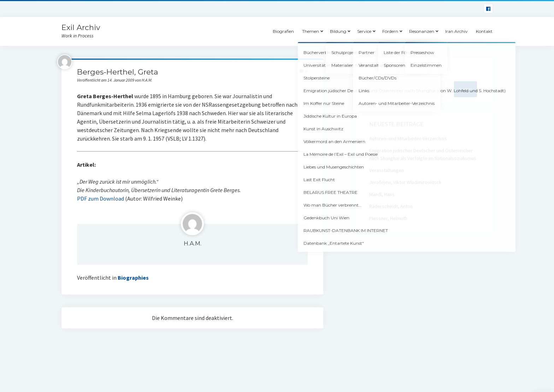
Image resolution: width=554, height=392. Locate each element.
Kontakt (484, 31)
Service (364, 31)
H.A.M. (193, 243)
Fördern (390, 31)
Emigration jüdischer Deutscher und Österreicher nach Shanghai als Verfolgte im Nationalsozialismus (423, 154)
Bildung (338, 31)
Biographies (133, 278)
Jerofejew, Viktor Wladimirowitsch (405, 182)
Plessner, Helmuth (388, 218)
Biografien (283, 31)
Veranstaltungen (387, 170)
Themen (311, 31)
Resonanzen (422, 31)
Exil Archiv (81, 27)
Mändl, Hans (382, 194)
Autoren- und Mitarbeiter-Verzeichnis (408, 138)
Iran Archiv (456, 31)
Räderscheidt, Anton (391, 206)
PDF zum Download (101, 198)
